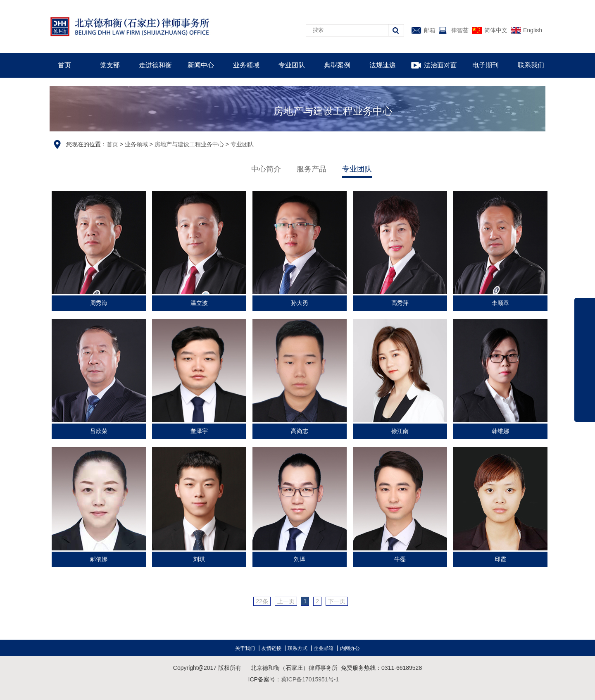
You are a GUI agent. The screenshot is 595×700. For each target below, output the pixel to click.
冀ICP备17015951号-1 (310, 679)
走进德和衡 (155, 65)
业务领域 (246, 65)
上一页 (286, 601)
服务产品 (312, 169)
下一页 (337, 601)
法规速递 (383, 65)
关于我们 (245, 648)
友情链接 (271, 648)
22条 (262, 601)
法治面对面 (440, 65)
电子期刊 (486, 65)
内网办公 (350, 648)
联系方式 (297, 648)
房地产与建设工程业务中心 (189, 144)
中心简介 (266, 169)
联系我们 (531, 65)
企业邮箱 (324, 648)
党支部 (110, 65)
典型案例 (337, 65)
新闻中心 (201, 65)
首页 (64, 65)
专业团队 (292, 65)
